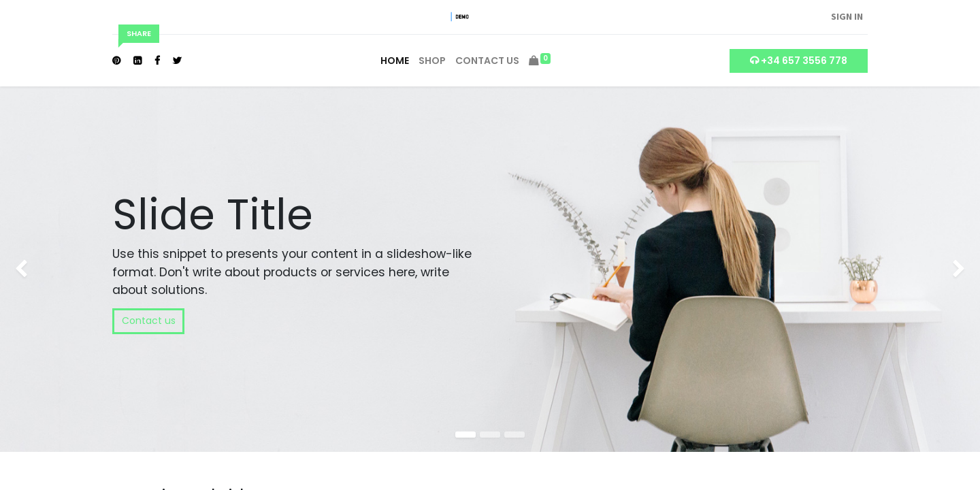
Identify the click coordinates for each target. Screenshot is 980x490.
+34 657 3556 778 (799, 61)
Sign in (847, 16)
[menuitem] (395, 61)
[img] (39, 269)
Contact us (149, 321)
